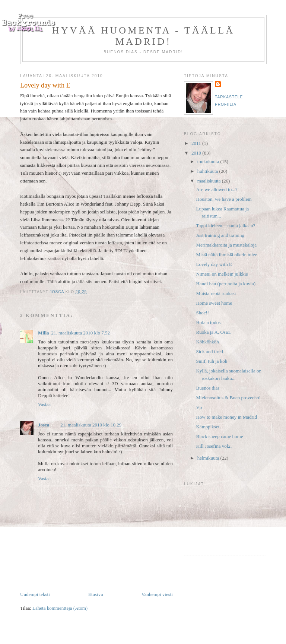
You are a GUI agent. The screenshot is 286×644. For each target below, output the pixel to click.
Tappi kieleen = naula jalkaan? (225, 226)
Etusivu (96, 594)
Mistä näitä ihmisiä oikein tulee (226, 255)
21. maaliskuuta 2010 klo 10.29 (91, 425)
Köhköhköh (207, 342)
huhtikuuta (208, 171)
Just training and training (220, 235)
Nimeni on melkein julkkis (222, 274)
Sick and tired (209, 351)
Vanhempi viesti (157, 594)
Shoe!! (202, 313)
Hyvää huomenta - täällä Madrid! (143, 36)
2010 (197, 153)
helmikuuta (209, 458)
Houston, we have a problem (224, 199)
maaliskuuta (210, 181)
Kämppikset (208, 427)
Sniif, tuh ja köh (212, 361)
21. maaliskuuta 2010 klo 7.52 (81, 333)
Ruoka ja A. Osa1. (214, 332)
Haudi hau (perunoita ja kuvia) (226, 284)
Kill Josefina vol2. (214, 446)
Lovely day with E (214, 264)
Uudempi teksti (35, 594)
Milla (44, 333)
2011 (197, 143)
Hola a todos (208, 322)
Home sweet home (214, 303)
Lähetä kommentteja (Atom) (60, 608)
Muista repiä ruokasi (216, 293)
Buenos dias (208, 388)
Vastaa (44, 404)
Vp (199, 407)
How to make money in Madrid (226, 417)
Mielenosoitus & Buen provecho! (228, 398)
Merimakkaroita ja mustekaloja (226, 245)
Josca (44, 425)
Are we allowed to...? (217, 189)
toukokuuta (209, 161)
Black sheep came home (219, 436)
